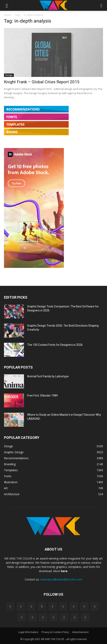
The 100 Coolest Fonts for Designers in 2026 (55, 345)
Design (9, 75)
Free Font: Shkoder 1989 (42, 396)
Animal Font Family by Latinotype (48, 376)
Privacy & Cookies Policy (55, 632)
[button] (7, 5)
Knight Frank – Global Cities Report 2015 (42, 82)
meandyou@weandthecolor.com (61, 579)
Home (7, 15)
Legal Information (28, 632)
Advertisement (80, 632)
